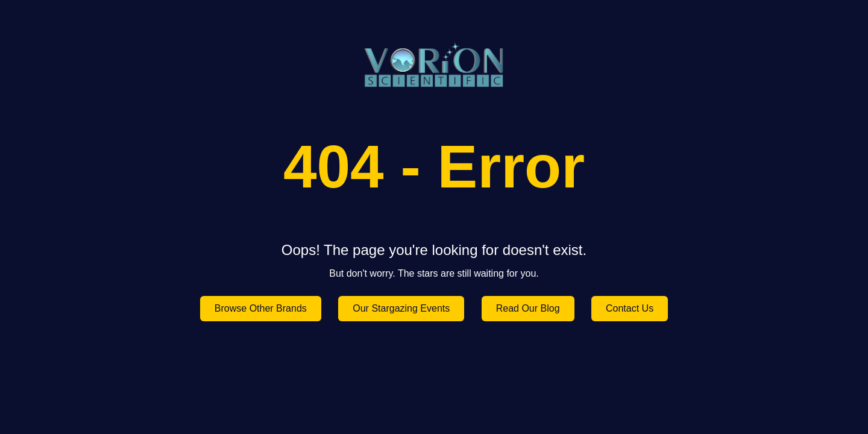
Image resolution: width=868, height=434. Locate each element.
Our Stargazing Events (401, 308)
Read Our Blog (528, 308)
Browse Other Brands (261, 308)
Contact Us (630, 308)
